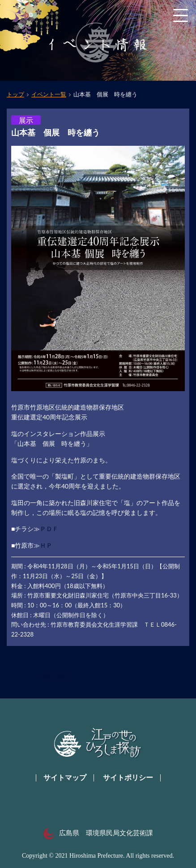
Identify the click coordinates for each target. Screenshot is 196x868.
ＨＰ (46, 545)
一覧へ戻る (53, 677)
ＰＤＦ (49, 529)
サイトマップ (65, 778)
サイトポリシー (128, 778)
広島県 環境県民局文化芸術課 (98, 833)
